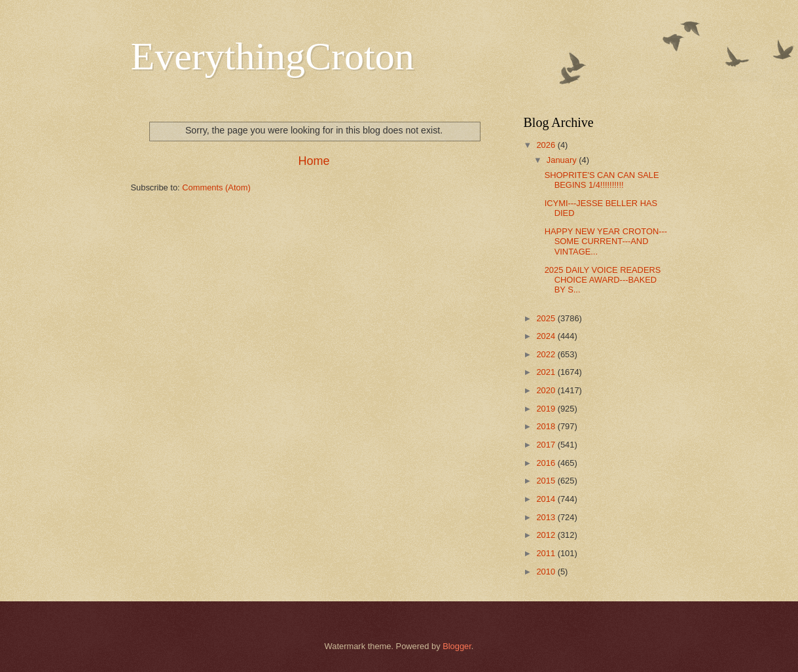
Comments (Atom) (216, 187)
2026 (547, 145)
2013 (547, 517)
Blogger (457, 646)
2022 (547, 354)
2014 (547, 499)
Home (314, 161)
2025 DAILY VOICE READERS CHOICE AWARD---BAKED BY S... (603, 280)
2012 (547, 535)
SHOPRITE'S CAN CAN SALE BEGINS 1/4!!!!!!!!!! (602, 180)
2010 (547, 572)
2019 (547, 409)
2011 (547, 553)
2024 (547, 336)
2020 (547, 390)
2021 (547, 372)
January (563, 160)
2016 (547, 463)
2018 (547, 426)
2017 (547, 445)
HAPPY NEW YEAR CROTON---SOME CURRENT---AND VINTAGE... (606, 241)
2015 (547, 481)
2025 (547, 318)
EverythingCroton (273, 56)
